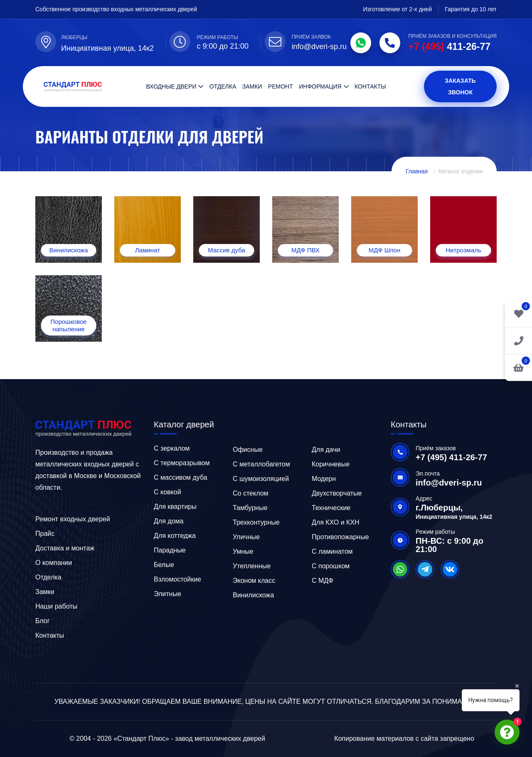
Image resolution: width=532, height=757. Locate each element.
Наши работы (56, 606)
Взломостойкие (177, 579)
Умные (243, 551)
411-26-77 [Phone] (450, 47)
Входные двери (171, 86)
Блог (43, 621)
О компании (54, 563)
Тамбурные (250, 508)
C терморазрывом (182, 463)
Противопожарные (340, 537)
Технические (331, 508)
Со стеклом (251, 493)
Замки (252, 86)
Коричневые (331, 464)
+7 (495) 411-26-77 (451, 457)
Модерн (324, 479)
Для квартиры (175, 507)
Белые (164, 565)
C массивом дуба (181, 477)
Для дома (169, 521)
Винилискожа (253, 595)
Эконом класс (254, 581)
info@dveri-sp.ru (449, 483)
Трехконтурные (256, 522)
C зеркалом (172, 448)
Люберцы (74, 37)
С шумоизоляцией (261, 479)
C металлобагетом (261, 464)
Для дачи (326, 450)
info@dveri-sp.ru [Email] (319, 47)
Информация (320, 86)
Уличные (246, 537)
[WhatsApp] (361, 43)
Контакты (370, 86)
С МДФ (323, 581)
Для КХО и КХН (336, 522)
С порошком (331, 566)
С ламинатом (332, 551)
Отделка (223, 86)
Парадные (170, 550)
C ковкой (167, 492)
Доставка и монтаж (65, 548)
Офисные (248, 450)
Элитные (167, 594)
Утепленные (252, 566)
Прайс (45, 534)
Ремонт (281, 86)
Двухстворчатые (337, 493)
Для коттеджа (175, 536)
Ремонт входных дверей (73, 519)
